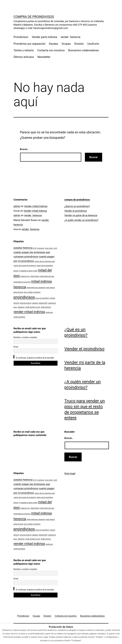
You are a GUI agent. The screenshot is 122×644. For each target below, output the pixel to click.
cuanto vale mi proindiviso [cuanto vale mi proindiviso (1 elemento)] (45, 266)
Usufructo (93, 44)
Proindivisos (21, 37)
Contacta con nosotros (51, 50)
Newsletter (44, 57)
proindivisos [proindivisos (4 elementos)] (24, 297)
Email (16, 347)
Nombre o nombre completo (25, 337)
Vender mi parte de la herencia (81, 215)
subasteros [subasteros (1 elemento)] (21, 307)
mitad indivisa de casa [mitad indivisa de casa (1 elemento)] (47, 276)
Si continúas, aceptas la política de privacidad (34, 357)
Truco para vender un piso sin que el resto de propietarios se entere (85, 409)
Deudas (54, 44)
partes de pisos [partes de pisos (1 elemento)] (18, 292)
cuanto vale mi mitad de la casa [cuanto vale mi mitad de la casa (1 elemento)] (45, 261)
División (79, 44)
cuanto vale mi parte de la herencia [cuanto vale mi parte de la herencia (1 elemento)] (25, 266)
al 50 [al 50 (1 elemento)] (35, 248)
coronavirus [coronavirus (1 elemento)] (41, 248)
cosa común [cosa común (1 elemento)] (49, 248)
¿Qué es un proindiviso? (77, 206)
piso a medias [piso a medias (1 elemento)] (28, 292)
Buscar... (25, 149)
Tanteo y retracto (24, 50)
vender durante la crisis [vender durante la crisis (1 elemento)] (33, 307)
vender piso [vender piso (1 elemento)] (49, 312)
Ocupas (66, 44)
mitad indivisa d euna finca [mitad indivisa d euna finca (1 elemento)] (22, 282)
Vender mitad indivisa (36, 206)
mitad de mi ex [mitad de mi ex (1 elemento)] (25, 276)
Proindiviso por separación (29, 44)
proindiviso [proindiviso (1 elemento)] (37, 292)
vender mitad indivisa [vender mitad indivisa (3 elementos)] (29, 312)
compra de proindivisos (34, 17)
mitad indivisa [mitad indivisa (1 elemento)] (35, 276)
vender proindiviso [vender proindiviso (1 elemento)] (19, 317)
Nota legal (70, 473)
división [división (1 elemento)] (16, 271)
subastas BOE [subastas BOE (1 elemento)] (43, 303)
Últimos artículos (24, 57)
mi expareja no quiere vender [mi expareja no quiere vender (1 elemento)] (28, 271)
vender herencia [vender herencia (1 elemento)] (46, 307)
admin (17, 206)
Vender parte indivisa (44, 37)
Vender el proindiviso (76, 211)
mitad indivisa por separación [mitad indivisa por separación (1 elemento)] (36, 288)
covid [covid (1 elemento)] (55, 248)
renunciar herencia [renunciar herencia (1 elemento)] (26, 303)
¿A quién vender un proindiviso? (81, 220)
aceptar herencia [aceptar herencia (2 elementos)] (23, 248)
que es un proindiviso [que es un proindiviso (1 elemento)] (42, 298)
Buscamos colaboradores (83, 50)
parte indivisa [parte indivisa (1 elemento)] (50, 288)
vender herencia (70, 37)
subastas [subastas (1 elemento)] (35, 303)
